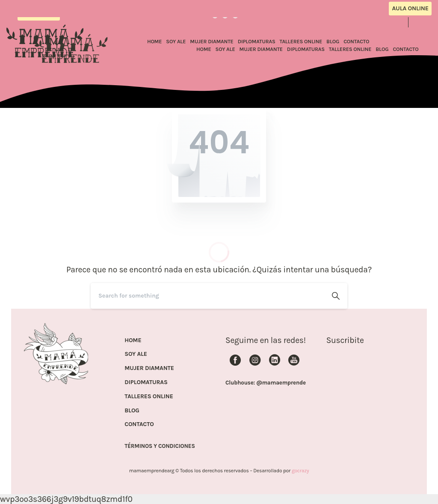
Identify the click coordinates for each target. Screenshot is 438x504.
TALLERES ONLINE (149, 397)
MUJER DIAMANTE (149, 368)
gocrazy (300, 471)
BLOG (132, 411)
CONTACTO (139, 424)
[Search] (207, 296)
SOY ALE (136, 354)
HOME (133, 340)
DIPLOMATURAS (146, 382)
